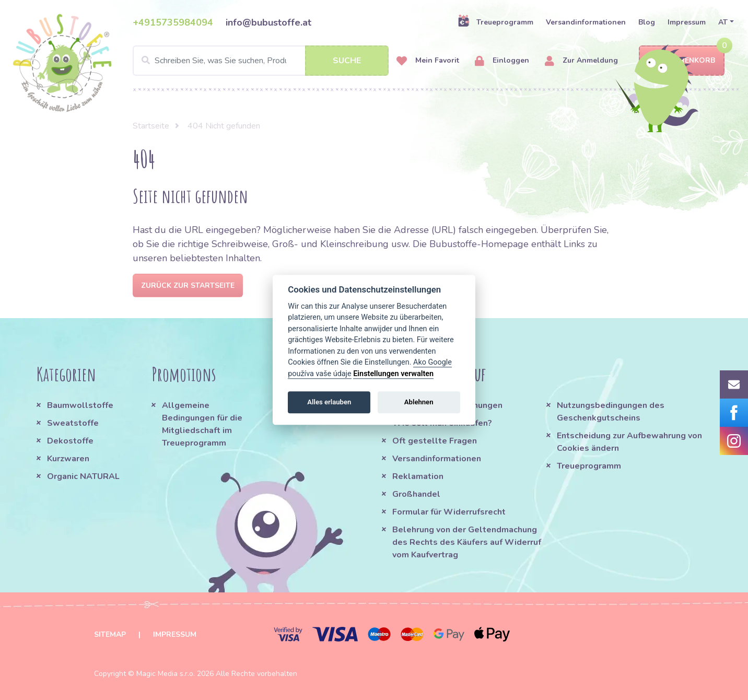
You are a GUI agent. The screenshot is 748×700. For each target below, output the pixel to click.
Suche (347, 61)
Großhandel (416, 494)
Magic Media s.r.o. (166, 674)
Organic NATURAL (83, 476)
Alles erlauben (329, 402)
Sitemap (110, 634)
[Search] (261, 61)
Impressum (687, 22)
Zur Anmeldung (581, 61)
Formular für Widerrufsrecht (449, 512)
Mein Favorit (428, 61)
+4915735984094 (173, 22)
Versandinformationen (586, 22)
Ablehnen (419, 402)
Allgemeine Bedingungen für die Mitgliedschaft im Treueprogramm (202, 424)
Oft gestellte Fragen (435, 441)
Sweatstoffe (73, 423)
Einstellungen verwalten (393, 374)
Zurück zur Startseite (188, 285)
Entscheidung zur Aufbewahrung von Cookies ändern (629, 442)
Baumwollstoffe (80, 405)
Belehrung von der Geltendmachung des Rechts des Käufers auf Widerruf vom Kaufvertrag (467, 542)
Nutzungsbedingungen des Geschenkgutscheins (611, 412)
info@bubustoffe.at (268, 22)
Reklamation (418, 476)
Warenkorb (682, 61)
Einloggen (502, 61)
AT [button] (723, 22)
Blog (647, 22)
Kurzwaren (69, 459)
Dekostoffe (70, 441)
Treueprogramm (495, 22)
